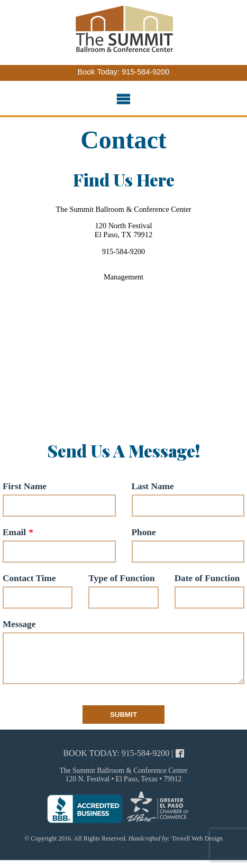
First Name (25, 486)
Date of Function (207, 578)
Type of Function (121, 578)
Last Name (153, 486)
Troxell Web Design (197, 849)
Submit (123, 725)
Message (19, 624)
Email (14, 532)
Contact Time (29, 578)
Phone (144, 532)
